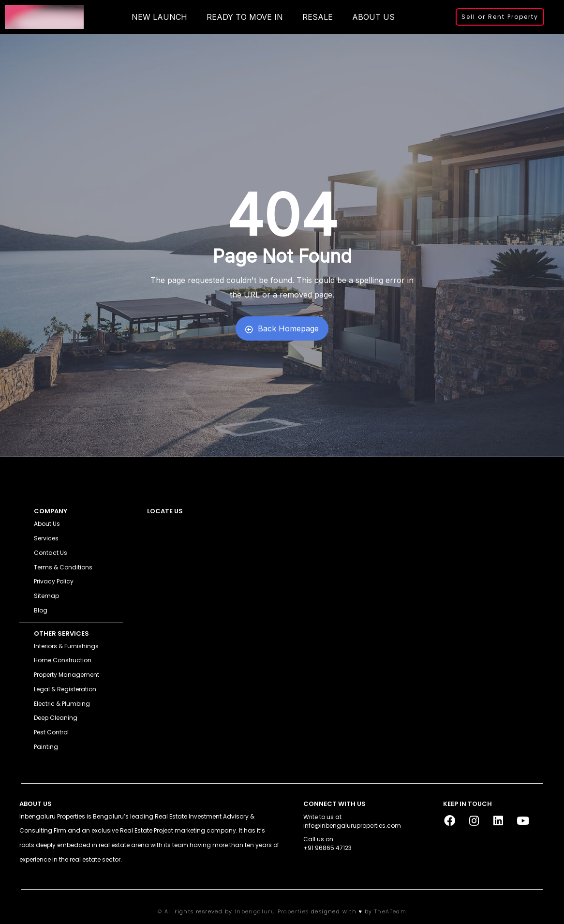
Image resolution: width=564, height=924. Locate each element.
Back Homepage (282, 328)
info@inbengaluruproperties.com (352, 826)
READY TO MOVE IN (245, 17)
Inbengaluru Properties (272, 911)
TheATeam (390, 911)
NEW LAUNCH (159, 17)
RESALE (318, 17)
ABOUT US (373, 17)
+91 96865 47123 (327, 848)
